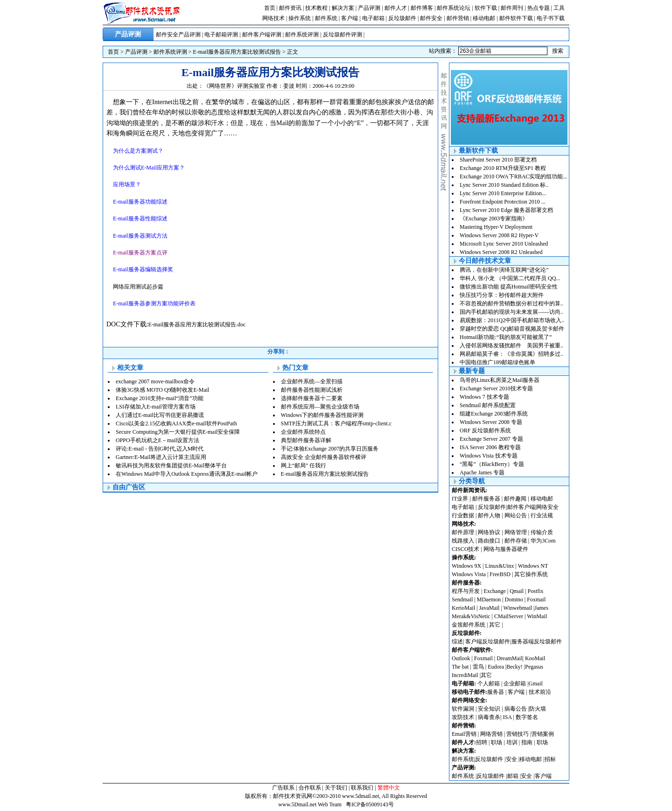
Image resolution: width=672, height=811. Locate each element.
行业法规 (542, 515)
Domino (514, 599)
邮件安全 (431, 18)
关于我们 (336, 788)
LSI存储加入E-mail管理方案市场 (156, 407)
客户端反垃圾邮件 (488, 642)
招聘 (482, 742)
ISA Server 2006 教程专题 (490, 447)
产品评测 (369, 8)
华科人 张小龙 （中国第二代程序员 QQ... (510, 278)
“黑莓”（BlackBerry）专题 (492, 464)
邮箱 (513, 776)
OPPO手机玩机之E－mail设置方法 (157, 440)
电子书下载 (551, 18)
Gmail (536, 684)
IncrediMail (465, 675)
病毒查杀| (490, 717)
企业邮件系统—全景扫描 (312, 381)
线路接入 (463, 541)
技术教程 (316, 8)
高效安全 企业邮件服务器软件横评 (324, 457)
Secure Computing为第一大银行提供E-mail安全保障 (178, 432)
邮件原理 (463, 532)
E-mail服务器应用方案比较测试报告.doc (197, 324)
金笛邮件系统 (469, 625)
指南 (527, 742)
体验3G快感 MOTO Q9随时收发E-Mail (162, 390)
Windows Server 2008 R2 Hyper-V (499, 235)
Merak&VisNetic (471, 616)
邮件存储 (516, 541)
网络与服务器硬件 (506, 549)
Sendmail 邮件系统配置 (488, 405)
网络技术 (273, 18)
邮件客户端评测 (262, 35)
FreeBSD (500, 574)
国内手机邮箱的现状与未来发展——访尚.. (511, 312)
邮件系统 (326, 18)
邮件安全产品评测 (178, 35)
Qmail (517, 591)
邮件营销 (458, 18)
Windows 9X (466, 566)
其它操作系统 (531, 574)
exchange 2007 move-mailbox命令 (155, 381)
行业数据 (464, 515)
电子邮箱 (373, 18)
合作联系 (310, 788)
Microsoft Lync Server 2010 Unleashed (504, 244)
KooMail (535, 658)
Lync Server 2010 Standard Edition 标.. (504, 185)
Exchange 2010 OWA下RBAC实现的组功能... (513, 176)
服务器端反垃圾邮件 (537, 642)
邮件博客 (422, 8)
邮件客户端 (521, 507)
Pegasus (534, 667)
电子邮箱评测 (221, 35)
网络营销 (491, 734)
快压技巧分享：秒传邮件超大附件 (502, 295)
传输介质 (542, 532)
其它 (495, 625)
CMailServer (509, 616)
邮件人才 (396, 8)
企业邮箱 (515, 684)
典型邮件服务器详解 (306, 440)
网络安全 (547, 507)
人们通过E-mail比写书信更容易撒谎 (160, 415)
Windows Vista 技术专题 (489, 456)
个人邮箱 (489, 684)
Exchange (494, 591)
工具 (559, 8)
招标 (550, 759)
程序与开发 (466, 591)
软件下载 (486, 8)
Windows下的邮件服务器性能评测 (322, 415)
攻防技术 (463, 717)
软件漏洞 (463, 709)
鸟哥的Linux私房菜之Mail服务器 (500, 380)
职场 (497, 742)
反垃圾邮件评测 (343, 35)
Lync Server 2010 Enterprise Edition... (503, 193)
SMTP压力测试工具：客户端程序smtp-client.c (336, 423)
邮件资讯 (290, 8)
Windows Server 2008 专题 (491, 422)
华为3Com (543, 541)
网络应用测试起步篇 (138, 287)
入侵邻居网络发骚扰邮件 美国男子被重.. (511, 346)
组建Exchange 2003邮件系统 (494, 414)
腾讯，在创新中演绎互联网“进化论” (504, 270)
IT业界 (461, 499)
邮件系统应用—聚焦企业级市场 (320, 407)
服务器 (496, 692)
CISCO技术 (465, 549)
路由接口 (489, 541)
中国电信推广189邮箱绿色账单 (497, 362)
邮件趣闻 (515, 499)
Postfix (536, 591)
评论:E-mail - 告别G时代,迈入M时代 (160, 449)
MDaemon (489, 599)
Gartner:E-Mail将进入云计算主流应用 (161, 457)
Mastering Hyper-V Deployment (496, 227)
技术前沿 (540, 692)
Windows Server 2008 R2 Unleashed (501, 252)
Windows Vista (469, 574)
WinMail (537, 616)
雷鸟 (478, 667)
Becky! (515, 667)
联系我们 (362, 788)
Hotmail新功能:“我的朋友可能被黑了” (506, 337)
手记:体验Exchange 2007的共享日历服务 (330, 449)
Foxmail (536, 599)
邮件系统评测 (302, 35)
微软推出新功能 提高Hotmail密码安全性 (509, 287)
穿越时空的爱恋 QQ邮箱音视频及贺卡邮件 (512, 329)
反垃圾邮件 (402, 18)
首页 (270, 8)
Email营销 (464, 734)
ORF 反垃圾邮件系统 (485, 430)
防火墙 (538, 709)
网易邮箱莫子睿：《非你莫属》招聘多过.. (511, 354)
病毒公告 (516, 709)
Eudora (497, 667)
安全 (511, 759)
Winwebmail (518, 608)
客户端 (350, 18)
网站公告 (516, 515)
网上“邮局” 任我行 (304, 465)
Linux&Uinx (500, 566)
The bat (460, 667)
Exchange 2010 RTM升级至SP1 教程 (503, 168)
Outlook (461, 658)
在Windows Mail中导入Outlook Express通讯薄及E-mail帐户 (187, 474)
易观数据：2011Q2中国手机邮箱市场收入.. (512, 320)
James (542, 608)
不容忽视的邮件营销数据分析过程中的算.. (511, 303)
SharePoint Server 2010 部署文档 (498, 160)
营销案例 (543, 734)
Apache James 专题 (482, 472)
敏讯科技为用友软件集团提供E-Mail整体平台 (171, 465)
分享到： (279, 352)
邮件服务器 (486, 499)
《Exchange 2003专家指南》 (494, 219)
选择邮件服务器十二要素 (312, 398)
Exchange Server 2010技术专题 (496, 388)
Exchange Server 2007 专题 (491, 439)
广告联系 (283, 788)
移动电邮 (484, 18)
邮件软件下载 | (518, 18)
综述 (457, 642)
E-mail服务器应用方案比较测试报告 (237, 52)
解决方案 (343, 8)
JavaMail (489, 608)
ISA (508, 717)
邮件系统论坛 (454, 8)
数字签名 (527, 717)
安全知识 (489, 709)
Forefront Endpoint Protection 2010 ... (503, 202)
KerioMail (463, 608)
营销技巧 (518, 734)
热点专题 (539, 8)
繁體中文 (389, 788)
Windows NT (533, 566)
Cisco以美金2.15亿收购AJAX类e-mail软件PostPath (176, 423)
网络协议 (489, 532)
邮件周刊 (512, 8)
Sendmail (462, 599)
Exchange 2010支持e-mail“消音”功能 (160, 398)
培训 (512, 742)
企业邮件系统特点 (303, 432)
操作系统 (300, 18)
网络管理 (516, 532)
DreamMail (509, 658)
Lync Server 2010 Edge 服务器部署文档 (506, 210)
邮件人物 (489, 515)
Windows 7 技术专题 (484, 397)
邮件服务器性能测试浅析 (312, 390)
